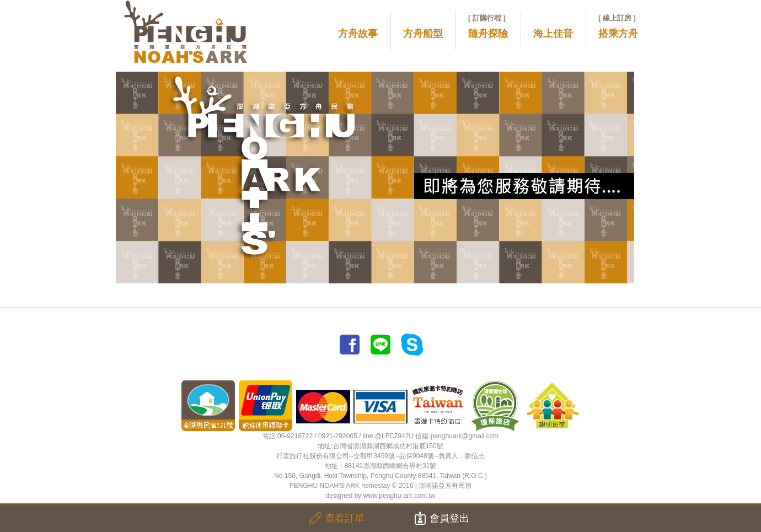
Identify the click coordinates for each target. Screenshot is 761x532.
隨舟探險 (488, 26)
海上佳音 (553, 34)
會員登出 (441, 518)
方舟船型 (423, 34)
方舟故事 (358, 34)
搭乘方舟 (618, 26)
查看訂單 (337, 518)
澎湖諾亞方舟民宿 (445, 486)
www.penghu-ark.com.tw (400, 496)
